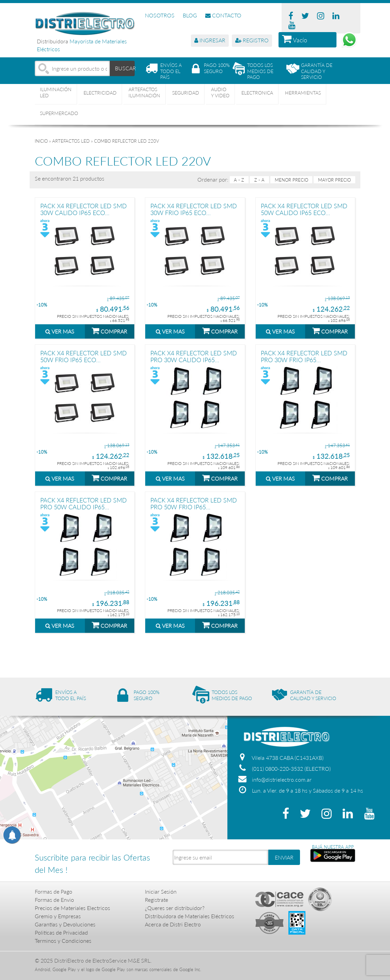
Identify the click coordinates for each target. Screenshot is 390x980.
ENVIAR (284, 857)
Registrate (156, 900)
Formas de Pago (54, 891)
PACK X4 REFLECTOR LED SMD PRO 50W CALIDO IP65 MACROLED (84, 503)
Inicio (41, 141)
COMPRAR (109, 330)
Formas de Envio (54, 900)
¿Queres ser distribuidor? (175, 908)
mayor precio (334, 180)
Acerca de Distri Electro (173, 924)
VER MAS (60, 331)
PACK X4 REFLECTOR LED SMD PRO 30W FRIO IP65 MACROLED (304, 356)
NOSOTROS (160, 15)
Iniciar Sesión (161, 891)
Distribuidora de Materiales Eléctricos (190, 916)
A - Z (239, 180)
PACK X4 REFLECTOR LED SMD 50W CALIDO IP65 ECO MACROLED (304, 209)
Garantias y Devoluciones (65, 924)
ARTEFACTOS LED (71, 141)
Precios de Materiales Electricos (72, 908)
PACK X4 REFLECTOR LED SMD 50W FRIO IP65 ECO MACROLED (84, 356)
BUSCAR (125, 68)
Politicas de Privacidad (61, 932)
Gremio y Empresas (58, 916)
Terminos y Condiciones (63, 941)
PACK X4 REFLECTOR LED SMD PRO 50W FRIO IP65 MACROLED (194, 503)
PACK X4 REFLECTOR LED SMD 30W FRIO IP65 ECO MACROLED (194, 209)
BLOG (190, 15)
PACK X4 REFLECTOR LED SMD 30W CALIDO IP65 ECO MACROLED (84, 209)
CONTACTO (223, 15)
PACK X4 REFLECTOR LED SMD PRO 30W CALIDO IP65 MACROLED (194, 356)
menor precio (291, 180)
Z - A (259, 180)
